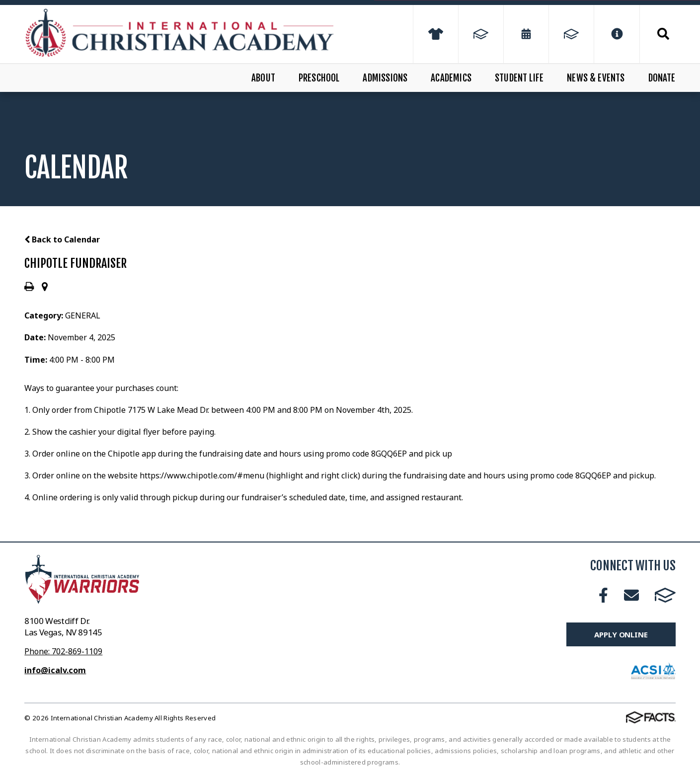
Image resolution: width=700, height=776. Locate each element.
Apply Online (621, 634)
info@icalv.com (55, 670)
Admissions (385, 78)
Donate (662, 78)
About (263, 78)
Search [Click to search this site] (663, 34)
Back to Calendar (62, 239)
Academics (451, 78)
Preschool (319, 78)
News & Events (596, 78)
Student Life (519, 78)
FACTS (665, 595)
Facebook (603, 595)
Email (631, 595)
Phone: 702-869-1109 (63, 651)
